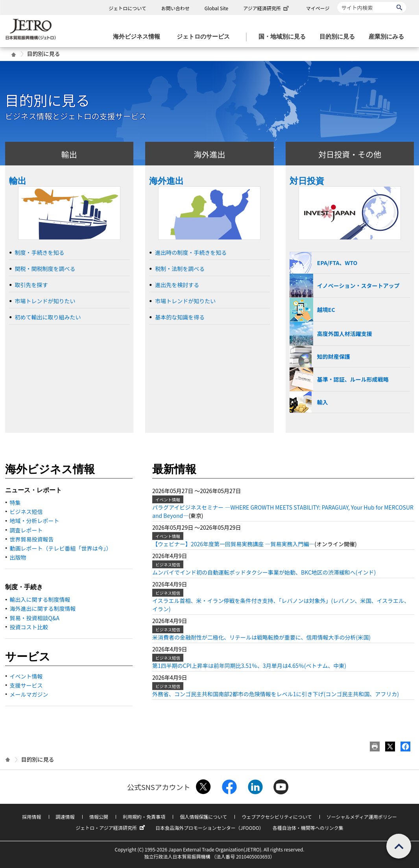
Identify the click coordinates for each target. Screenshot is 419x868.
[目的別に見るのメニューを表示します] (340, 37)
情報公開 (99, 817)
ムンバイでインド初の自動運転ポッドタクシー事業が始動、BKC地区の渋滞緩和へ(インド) (264, 572)
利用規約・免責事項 (144, 817)
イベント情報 (26, 676)
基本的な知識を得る (180, 317)
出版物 (18, 557)
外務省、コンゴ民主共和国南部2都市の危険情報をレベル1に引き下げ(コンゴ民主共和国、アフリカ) (276, 694)
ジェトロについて (127, 8)
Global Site (216, 8)
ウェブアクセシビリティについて (277, 817)
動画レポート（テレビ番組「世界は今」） (61, 548)
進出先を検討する (177, 285)
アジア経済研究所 (267, 8)
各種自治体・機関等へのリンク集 (308, 828)
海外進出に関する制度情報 (43, 608)
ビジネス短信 (26, 512)
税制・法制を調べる (180, 269)
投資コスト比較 (29, 627)
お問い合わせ (175, 8)
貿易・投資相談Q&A (35, 618)
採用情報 (31, 817)
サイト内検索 (337, 2)
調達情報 (65, 817)
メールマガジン (29, 694)
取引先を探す (31, 285)
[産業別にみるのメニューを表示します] (389, 37)
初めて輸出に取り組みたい (48, 317)
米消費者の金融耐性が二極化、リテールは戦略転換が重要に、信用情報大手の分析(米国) (261, 637)
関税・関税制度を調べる (45, 269)
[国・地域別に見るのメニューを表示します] (284, 37)
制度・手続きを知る (40, 252)
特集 (15, 503)
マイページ (318, 8)
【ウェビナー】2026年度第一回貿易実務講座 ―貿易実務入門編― (233, 544)
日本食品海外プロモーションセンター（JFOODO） (210, 828)
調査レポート (26, 530)
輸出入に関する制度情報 (40, 599)
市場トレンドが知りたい (45, 301)
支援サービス (26, 685)
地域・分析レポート (35, 521)
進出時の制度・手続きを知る (191, 252)
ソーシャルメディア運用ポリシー (362, 817)
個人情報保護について (203, 817)
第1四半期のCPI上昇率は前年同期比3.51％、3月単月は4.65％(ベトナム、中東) (249, 666)
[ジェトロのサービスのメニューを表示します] (206, 37)
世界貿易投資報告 (32, 539)
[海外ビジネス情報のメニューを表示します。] (139, 37)
